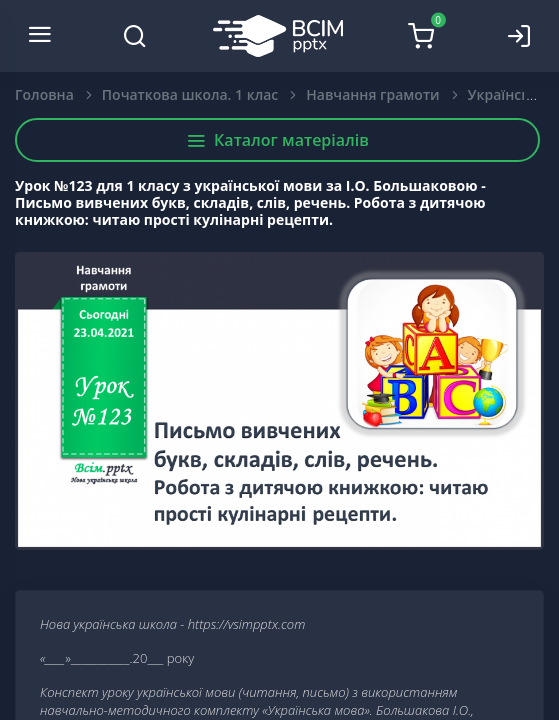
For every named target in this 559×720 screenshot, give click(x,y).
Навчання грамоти (372, 94)
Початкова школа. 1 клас (190, 94)
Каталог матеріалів (277, 140)
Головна (44, 94)
